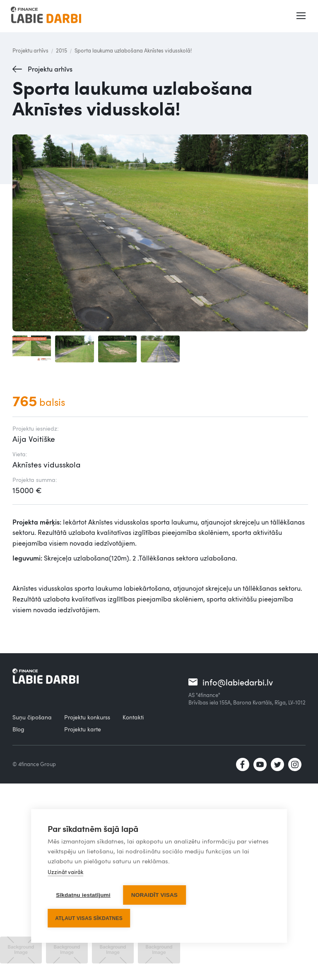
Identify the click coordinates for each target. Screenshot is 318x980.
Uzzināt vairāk (65, 872)
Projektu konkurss (87, 717)
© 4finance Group (34, 764)
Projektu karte (83, 729)
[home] (46, 16)
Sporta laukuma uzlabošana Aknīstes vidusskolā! (133, 50)
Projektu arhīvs (30, 50)
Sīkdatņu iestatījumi (83, 895)
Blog (18, 729)
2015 (61, 50)
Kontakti (133, 717)
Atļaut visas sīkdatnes (89, 918)
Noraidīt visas (154, 895)
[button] (302, 16)
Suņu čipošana (32, 717)
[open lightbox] (160, 233)
